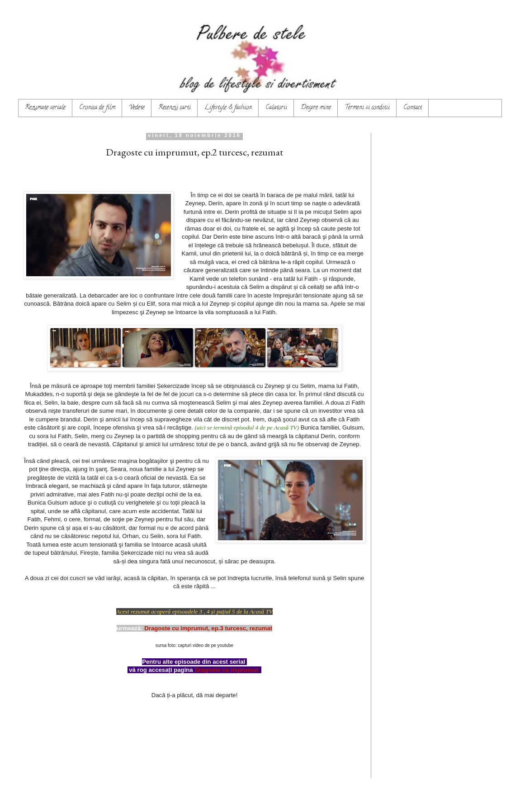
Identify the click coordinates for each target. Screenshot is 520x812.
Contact (413, 108)
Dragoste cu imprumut (226, 670)
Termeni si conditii (367, 108)
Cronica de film (97, 108)
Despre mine (316, 108)
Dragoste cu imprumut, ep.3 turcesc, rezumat (208, 628)
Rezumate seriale (45, 108)
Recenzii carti (175, 108)
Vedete (137, 108)
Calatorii (276, 108)
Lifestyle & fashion (228, 108)
